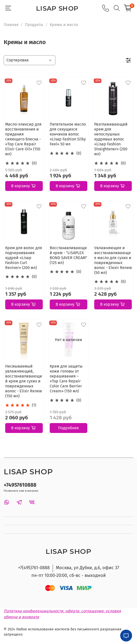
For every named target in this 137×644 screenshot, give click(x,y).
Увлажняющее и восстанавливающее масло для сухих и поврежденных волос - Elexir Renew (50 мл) (113, 260)
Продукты (34, 25)
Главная (11, 25)
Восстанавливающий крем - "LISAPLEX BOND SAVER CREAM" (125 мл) (68, 255)
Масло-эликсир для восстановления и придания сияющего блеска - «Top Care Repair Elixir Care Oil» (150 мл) (23, 139)
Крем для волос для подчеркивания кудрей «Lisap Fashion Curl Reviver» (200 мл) (24, 258)
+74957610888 (20, 485)
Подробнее (68, 428)
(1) (34, 405)
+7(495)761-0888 (34, 568)
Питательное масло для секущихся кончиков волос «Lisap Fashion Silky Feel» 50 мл (68, 134)
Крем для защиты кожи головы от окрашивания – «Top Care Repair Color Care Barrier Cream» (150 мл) (66, 379)
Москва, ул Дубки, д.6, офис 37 (88, 568)
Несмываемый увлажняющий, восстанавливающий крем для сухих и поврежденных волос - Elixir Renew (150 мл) (24, 381)
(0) (34, 163)
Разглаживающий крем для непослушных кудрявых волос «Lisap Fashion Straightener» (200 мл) (111, 139)
